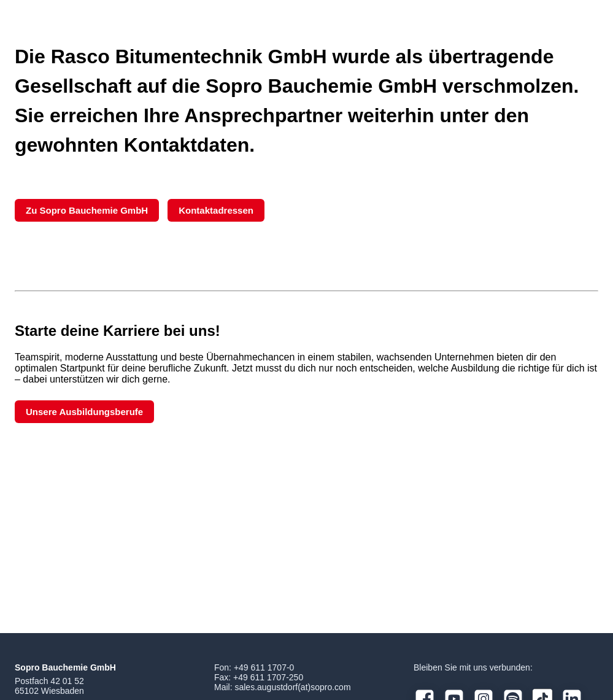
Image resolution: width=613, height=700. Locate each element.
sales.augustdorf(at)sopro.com (292, 687)
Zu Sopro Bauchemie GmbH (87, 210)
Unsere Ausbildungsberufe (84, 412)
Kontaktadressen (216, 210)
